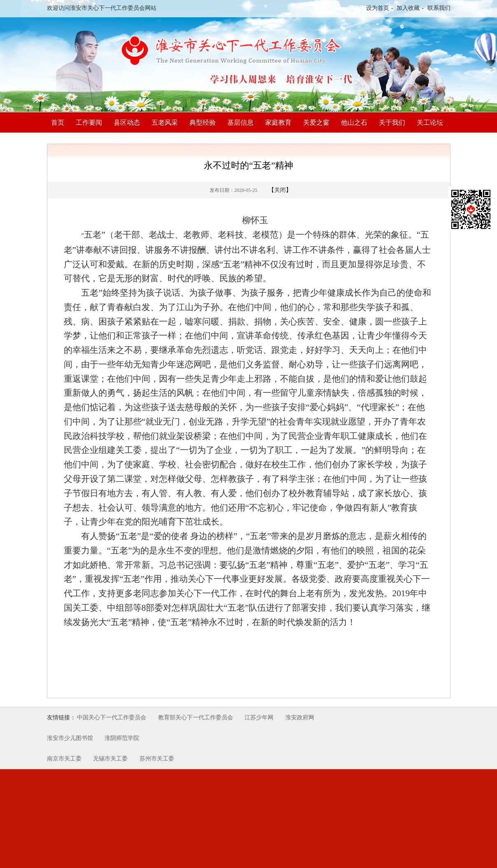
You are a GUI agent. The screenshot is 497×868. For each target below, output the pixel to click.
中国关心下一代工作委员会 (112, 717)
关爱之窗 (316, 122)
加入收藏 (408, 8)
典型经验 (203, 122)
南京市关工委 (64, 759)
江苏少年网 (259, 717)
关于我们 (392, 122)
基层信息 (240, 122)
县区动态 (127, 122)
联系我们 (439, 8)
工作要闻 (89, 122)
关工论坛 (430, 122)
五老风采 (165, 122)
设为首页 (378, 8)
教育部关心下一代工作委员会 (196, 717)
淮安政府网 (300, 717)
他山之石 (354, 122)
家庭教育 (278, 122)
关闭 (280, 190)
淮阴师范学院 (122, 738)
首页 (58, 122)
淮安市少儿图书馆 (70, 738)
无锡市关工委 (110, 759)
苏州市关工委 (157, 759)
